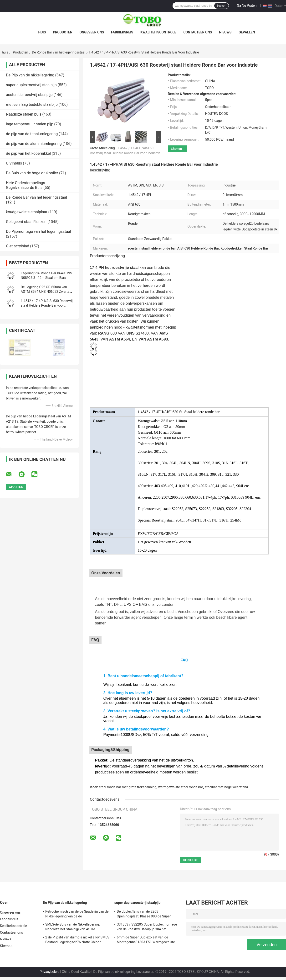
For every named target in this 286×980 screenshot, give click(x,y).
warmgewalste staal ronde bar (181, 787)
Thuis (4, 52)
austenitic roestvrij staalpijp (29, 95)
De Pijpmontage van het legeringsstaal (38, 232)
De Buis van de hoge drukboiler (32, 173)
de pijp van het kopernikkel (28, 153)
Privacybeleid (49, 972)
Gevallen (247, 32)
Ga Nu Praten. (247, 5)
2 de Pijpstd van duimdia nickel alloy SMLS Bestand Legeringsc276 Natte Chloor (77, 940)
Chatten (176, 149)
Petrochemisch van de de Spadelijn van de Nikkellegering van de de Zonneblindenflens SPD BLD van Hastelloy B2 (77, 915)
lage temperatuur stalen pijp (30, 124)
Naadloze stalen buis (24, 114)
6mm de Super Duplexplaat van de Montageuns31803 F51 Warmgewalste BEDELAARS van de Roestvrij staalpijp (146, 940)
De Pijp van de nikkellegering (30, 75)
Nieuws (225, 32)
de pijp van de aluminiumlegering (34, 144)
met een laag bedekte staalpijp (32, 104)
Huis (42, 32)
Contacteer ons (198, 32)
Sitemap (6, 946)
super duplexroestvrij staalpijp (31, 85)
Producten (63, 32)
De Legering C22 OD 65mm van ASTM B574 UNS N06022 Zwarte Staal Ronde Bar (45, 292)
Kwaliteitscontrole (158, 32)
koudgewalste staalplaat (27, 212)
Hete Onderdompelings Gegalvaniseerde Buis (26, 185)
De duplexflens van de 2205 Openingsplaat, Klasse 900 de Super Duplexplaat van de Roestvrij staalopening (148, 915)
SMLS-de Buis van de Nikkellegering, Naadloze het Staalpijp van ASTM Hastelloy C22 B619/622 (72, 927)
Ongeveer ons (92, 32)
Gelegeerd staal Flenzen (26, 222)
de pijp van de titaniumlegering (32, 134)
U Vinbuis (14, 163)
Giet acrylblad (18, 246)
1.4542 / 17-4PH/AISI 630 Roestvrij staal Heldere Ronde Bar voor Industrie (47, 305)
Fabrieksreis (122, 32)
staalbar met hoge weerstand (226, 787)
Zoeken (221, 6)
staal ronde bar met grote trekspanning (128, 787)
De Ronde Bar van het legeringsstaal (59, 52)
